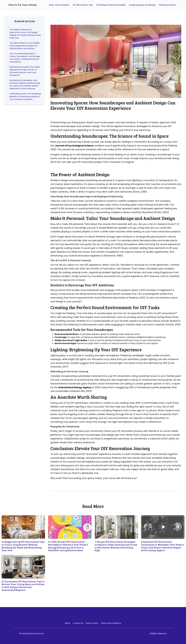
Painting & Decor (167, 5)
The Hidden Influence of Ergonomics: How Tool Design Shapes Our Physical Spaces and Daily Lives (25, 34)
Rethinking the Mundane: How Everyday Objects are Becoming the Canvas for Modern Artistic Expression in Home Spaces (25, 84)
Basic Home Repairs (59, 5)
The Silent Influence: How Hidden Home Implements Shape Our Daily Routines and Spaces (25, 46)
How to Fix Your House (23, 5)
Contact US (78, 623)
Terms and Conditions (111, 623)
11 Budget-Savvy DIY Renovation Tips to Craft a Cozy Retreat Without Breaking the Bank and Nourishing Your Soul (23, 546)
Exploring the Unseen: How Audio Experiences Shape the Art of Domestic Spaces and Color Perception (25, 71)
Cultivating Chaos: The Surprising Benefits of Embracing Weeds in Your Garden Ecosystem (25, 96)
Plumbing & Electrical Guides (111, 5)
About (68, 623)
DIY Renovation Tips (83, 5)
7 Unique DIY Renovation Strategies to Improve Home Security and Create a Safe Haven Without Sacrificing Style (116, 546)
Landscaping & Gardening (142, 5)
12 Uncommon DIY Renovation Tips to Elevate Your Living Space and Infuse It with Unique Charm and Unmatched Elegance (23, 586)
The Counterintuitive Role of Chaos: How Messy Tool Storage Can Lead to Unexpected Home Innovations (25, 58)
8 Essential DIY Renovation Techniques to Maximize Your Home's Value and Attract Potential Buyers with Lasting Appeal (162, 546)
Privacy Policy (92, 623)
